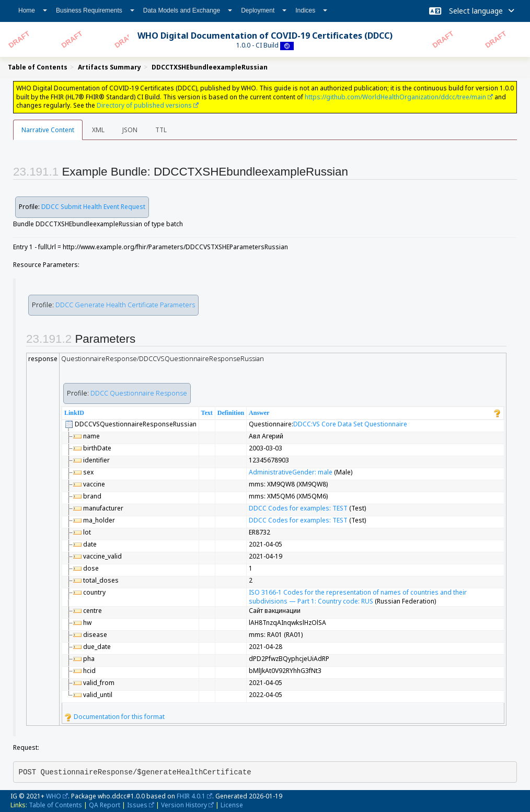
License (232, 805)
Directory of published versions (144, 105)
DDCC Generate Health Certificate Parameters (125, 305)
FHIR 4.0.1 (191, 796)
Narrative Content (48, 130)
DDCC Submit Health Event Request (93, 207)
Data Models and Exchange (188, 10)
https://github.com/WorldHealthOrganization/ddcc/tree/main (395, 97)
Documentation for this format (114, 717)
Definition (231, 413)
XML (98, 130)
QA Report (105, 805)
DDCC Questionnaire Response (139, 393)
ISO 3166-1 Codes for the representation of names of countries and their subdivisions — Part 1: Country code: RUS (358, 597)
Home (33, 10)
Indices (311, 10)
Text (207, 413)
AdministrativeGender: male (291, 472)
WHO (54, 796)
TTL (161, 130)
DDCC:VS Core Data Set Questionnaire (350, 424)
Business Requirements (95, 10)
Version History (184, 805)
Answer (259, 413)
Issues (137, 805)
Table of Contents (55, 805)
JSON (130, 130)
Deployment (264, 10)
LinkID (74, 413)
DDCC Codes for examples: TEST (298, 508)
